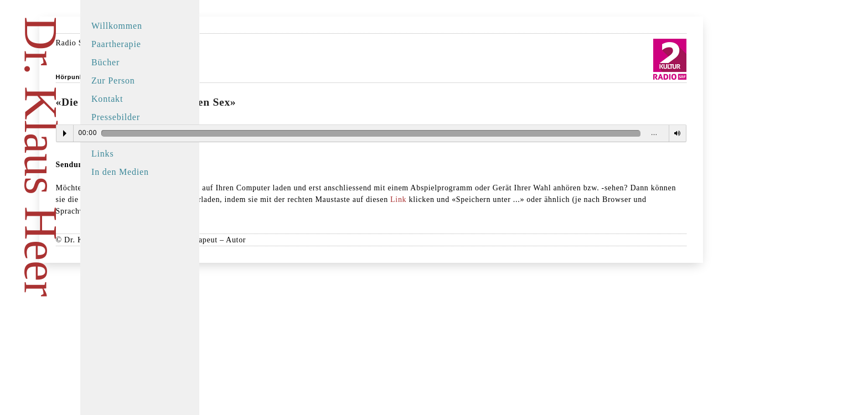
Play (241, 133)
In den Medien (120, 172)
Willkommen (117, 26)
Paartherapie (116, 44)
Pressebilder (116, 117)
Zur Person (113, 81)
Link (316, 211)
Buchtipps (111, 135)
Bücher (105, 62)
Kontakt (107, 99)
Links (102, 154)
